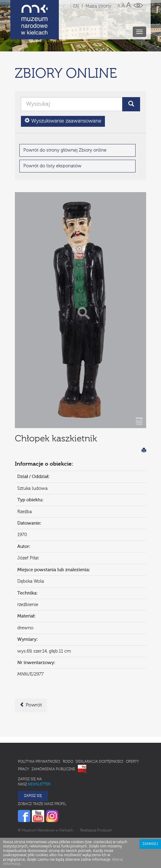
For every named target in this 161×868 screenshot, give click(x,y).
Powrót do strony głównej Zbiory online (65, 124)
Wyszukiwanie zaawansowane (63, 94)
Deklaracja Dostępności (99, 735)
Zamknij (150, 817)
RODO (68, 735)
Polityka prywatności (39, 735)
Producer (104, 804)
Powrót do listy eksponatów (52, 139)
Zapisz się (33, 769)
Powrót (31, 678)
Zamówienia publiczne (53, 743)
